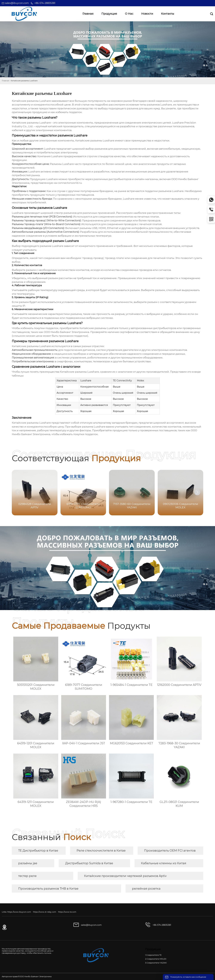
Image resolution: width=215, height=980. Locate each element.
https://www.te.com (67, 912)
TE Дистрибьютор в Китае (38, 851)
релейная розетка (146, 889)
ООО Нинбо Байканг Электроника (66, 332)
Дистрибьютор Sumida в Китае (89, 863)
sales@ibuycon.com (17, 3)
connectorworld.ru (70, 183)
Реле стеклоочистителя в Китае (101, 851)
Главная (5, 81)
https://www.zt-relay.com (45, 912)
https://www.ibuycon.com (19, 912)
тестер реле (27, 876)
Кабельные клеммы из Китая (164, 863)
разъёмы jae (28, 863)
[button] (197, 492)
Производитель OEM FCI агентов (170, 851)
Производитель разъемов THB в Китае (48, 889)
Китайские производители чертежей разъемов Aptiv (125, 876)
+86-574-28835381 (45, 3)
